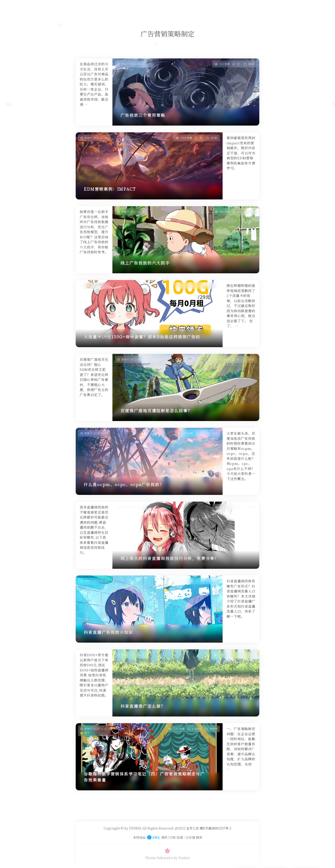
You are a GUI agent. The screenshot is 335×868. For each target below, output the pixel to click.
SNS (251, 212)
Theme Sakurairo (159, 858)
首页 (117, 8)
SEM (251, 359)
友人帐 (178, 8)
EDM (214, 138)
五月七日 (193, 828)
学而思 (131, 8)
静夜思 (147, 8)
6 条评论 (197, 729)
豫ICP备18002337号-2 (215, 828)
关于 (193, 8)
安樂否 (163, 8)
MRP (251, 64)
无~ (239, 64)
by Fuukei (182, 858)
